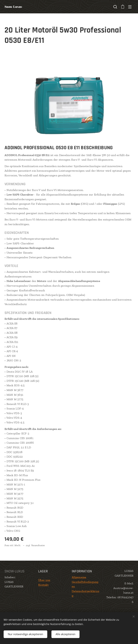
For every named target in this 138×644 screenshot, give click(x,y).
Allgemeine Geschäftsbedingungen (85, 582)
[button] (115, 7)
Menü (130, 7)
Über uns (44, 580)
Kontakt (43, 585)
